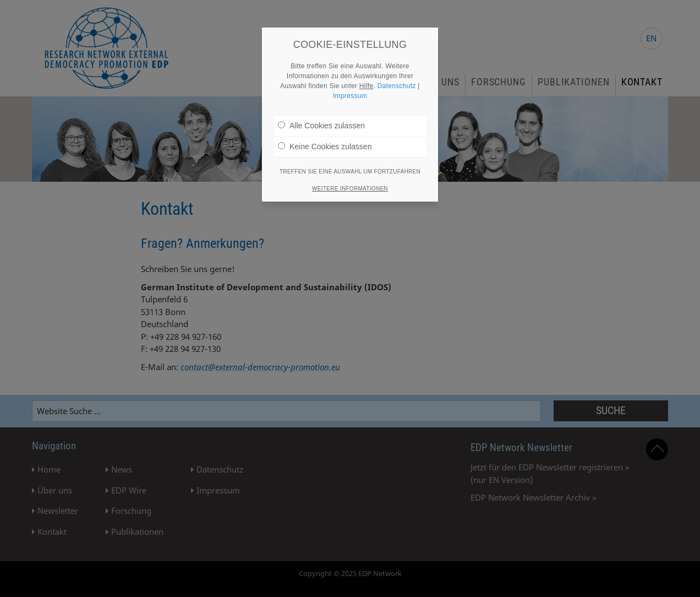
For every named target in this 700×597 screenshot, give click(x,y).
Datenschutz (397, 85)
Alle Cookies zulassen (321, 125)
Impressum (350, 95)
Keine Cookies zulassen (325, 146)
